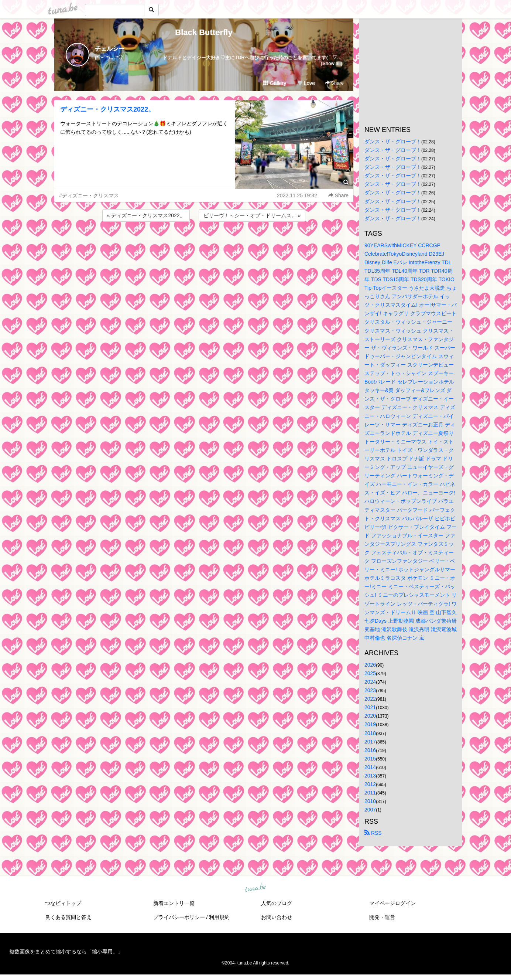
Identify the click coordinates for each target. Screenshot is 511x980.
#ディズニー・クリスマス (89, 195)
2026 (370, 665)
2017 (370, 742)
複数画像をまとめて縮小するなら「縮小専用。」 (66, 952)
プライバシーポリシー (179, 917)
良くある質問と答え (68, 917)
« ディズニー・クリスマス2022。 (146, 215)
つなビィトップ (63, 903)
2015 (370, 759)
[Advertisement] (204, 243)
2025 (370, 673)
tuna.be (255, 888)
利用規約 (219, 917)
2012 (370, 784)
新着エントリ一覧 (174, 903)
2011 (370, 793)
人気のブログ (277, 903)
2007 (370, 810)
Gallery (275, 83)
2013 (370, 776)
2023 (370, 690)
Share (334, 83)
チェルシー (110, 49)
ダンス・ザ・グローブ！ (393, 142)
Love (306, 83)
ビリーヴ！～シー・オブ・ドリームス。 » (252, 215)
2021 (370, 707)
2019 (370, 724)
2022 (370, 699)
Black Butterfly (204, 32)
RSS (373, 833)
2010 (370, 801)
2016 (370, 750)
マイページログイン (392, 903)
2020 (370, 716)
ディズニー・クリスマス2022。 (107, 109)
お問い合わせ (277, 917)
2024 (370, 682)
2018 (370, 733)
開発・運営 (382, 917)
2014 (370, 767)
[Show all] (332, 63)
